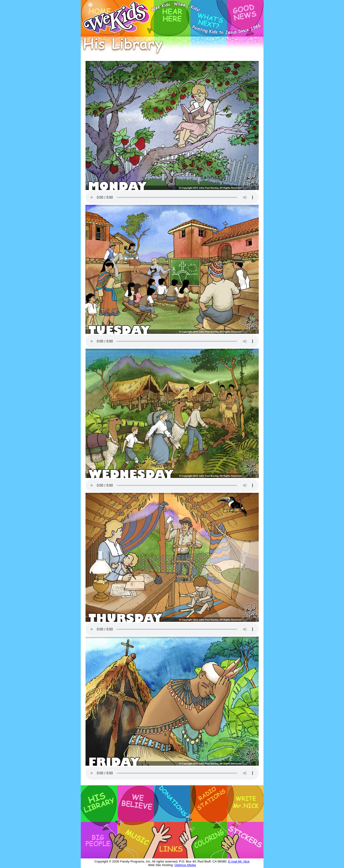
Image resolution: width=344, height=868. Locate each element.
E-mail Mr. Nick (239, 861)
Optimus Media (185, 865)
